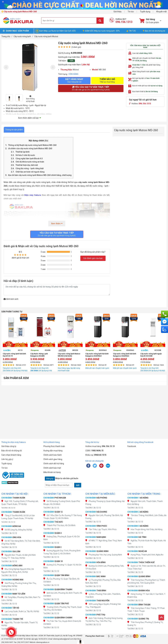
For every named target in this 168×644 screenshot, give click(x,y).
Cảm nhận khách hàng (11, 455)
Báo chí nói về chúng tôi (154, 31)
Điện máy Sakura (33, 195)
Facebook (132, 446)
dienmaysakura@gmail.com (63, 639)
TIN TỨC (131, 31)
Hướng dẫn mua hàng (53, 451)
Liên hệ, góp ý (7, 459)
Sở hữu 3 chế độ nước (25, 155)
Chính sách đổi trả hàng (54, 464)
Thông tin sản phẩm (14, 130)
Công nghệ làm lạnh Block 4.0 (29, 159)
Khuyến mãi (161, 12)
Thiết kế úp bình (23, 152)
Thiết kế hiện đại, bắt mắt (27, 165)
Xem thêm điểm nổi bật (28, 118)
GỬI (78, 485)
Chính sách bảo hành (53, 455)
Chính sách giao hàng (53, 459)
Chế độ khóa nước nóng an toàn (30, 162)
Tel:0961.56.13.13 (8, 508)
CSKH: (94, 451)
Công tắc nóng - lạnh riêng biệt (30, 168)
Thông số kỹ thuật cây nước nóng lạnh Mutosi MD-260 (32, 145)
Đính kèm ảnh (11, 299)
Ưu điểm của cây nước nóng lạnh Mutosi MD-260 (30, 148)
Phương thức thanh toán (54, 446)
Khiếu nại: (96, 455)
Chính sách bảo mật (52, 468)
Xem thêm (57, 224)
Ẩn (46, 141)
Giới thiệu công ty (9, 446)
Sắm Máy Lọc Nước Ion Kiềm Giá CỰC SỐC (58, 31)
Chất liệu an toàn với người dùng (30, 172)
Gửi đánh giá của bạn (93, 258)
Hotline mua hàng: (100, 446)
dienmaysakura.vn (43, 642)
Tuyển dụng (145, 12)
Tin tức (131, 12)
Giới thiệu (118, 12)
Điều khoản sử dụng (52, 472)
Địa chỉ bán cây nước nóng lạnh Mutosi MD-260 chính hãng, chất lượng (40, 175)
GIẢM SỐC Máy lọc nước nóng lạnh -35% (101, 31)
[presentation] (6, 67)
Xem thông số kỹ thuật (30, 99)
